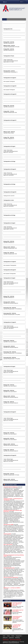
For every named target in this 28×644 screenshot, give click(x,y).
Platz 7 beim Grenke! (8, 544)
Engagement (19, 636)
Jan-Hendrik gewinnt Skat (9, 568)
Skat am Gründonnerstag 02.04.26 (11, 577)
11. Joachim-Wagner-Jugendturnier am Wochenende (17, 626)
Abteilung (18, 638)
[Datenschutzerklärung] (15, 640)
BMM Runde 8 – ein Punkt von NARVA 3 (12, 588)
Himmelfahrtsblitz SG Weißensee (11, 487)
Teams (8, 636)
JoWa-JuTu (5, 638)
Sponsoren (11, 638)
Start (4, 636)
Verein (13, 636)
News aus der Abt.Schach (11, 485)
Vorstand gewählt (7, 534)
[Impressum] (6, 640)
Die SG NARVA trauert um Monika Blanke (18, 611)
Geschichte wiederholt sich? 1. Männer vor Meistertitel (17, 604)
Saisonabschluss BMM (8, 525)
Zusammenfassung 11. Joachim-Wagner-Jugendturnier (17, 618)
